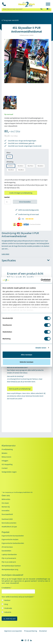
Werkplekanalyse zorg (10, 569)
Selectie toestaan (26, 362)
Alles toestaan (27, 355)
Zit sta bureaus (7, 547)
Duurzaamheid (7, 514)
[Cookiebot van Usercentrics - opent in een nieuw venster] (41, 280)
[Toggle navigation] (48, 4)
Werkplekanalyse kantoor (11, 566)
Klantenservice (9, 446)
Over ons (6, 495)
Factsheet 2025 (7, 519)
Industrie (8, 612)
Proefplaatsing (7, 449)
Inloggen (5, 461)
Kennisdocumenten (9, 523)
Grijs (10, 157)
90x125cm (40, 166)
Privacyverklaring (31, 631)
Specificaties (26, 261)
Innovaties (6, 510)
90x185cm (21, 170)
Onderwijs (8, 608)
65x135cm (20, 166)
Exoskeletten (6, 551)
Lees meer (5, 254)
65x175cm (30, 166)
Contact (5, 468)
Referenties (6, 499)
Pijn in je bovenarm (9, 558)
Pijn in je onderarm (9, 562)
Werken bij (6, 507)
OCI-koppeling (7, 464)
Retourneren (6, 457)
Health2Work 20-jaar (9, 527)
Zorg (6, 604)
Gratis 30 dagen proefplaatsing (21, 193)
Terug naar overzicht (10, 20)
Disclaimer (43, 631)
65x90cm (11, 166)
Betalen (4, 453)
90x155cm (11, 170)
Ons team (5, 503)
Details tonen (41, 348)
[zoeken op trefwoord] (20, 9)
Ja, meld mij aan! (9, 619)
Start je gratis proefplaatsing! (20, 389)
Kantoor (7, 600)
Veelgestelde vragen (9, 472)
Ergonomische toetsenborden (13, 543)
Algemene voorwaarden (13, 631)
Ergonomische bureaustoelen (13, 536)
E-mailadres (7, 588)
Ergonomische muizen (10, 539)
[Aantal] (8, 202)
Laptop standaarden (9, 554)
